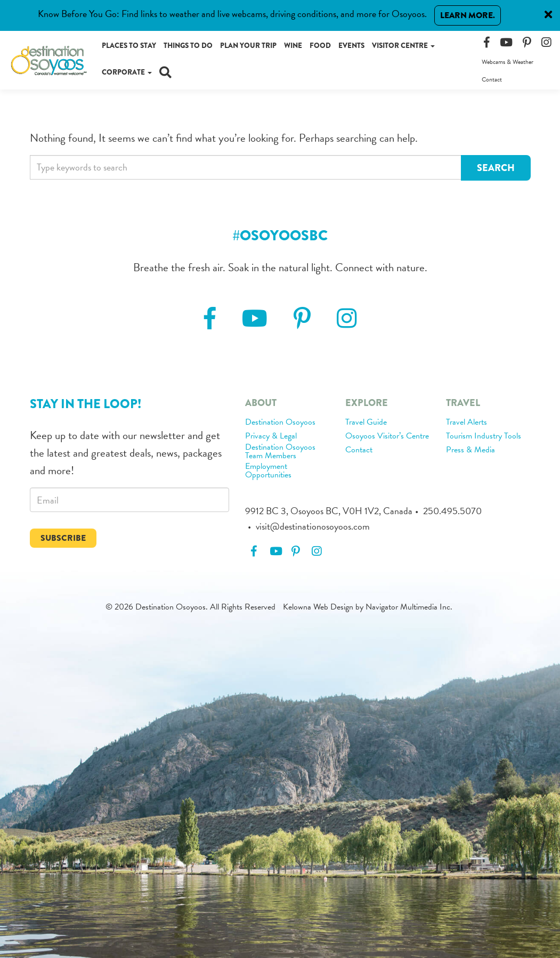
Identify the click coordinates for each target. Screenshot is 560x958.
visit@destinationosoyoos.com (313, 526)
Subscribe (63, 538)
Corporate (127, 72)
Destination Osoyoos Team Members (280, 452)
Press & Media (470, 450)
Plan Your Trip (248, 46)
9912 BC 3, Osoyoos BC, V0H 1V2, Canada (329, 511)
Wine (293, 46)
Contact (492, 79)
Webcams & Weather (508, 62)
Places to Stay (129, 46)
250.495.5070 (452, 511)
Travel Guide (366, 423)
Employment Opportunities (268, 471)
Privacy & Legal (271, 436)
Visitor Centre (403, 46)
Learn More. (468, 15)
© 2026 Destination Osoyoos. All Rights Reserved (190, 607)
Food (320, 46)
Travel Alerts (466, 423)
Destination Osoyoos (280, 423)
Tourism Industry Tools (484, 436)
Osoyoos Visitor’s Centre (387, 436)
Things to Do (188, 46)
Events (351, 46)
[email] (129, 500)
